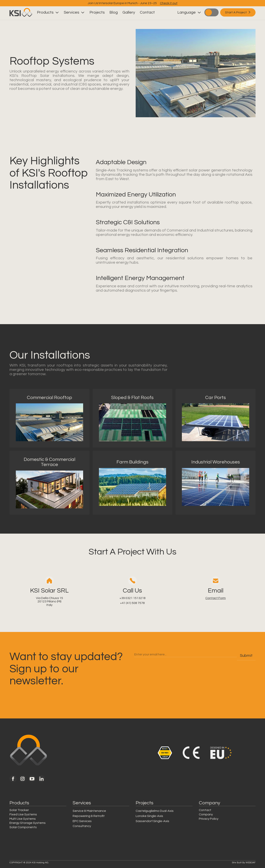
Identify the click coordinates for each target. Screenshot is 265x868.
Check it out (169, 3)
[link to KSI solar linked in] (41, 779)
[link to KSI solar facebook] (13, 779)
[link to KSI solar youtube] (32, 779)
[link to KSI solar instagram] (23, 779)
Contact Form (216, 598)
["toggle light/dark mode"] (211, 12)
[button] (48, 12)
